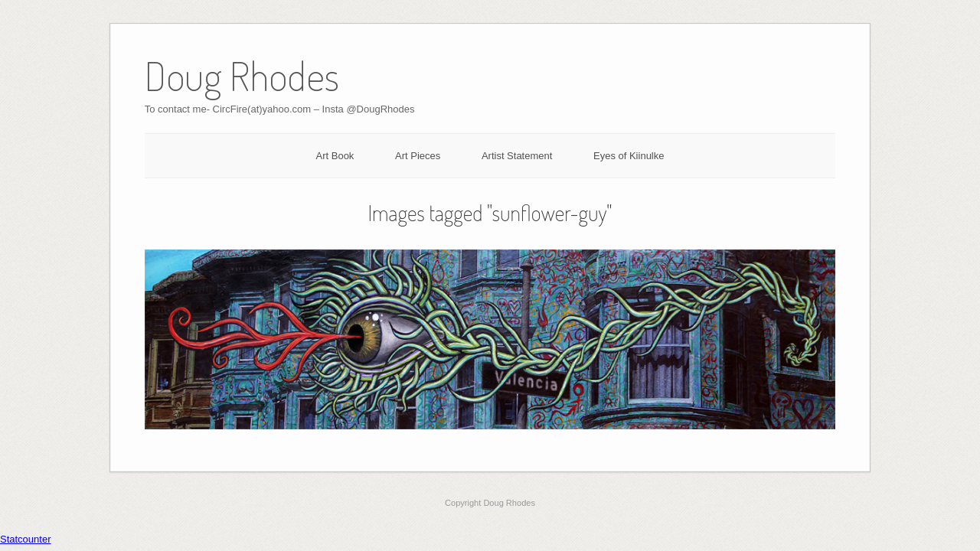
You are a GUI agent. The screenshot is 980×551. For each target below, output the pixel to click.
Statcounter (26, 539)
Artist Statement (517, 156)
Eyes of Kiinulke (629, 156)
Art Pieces (418, 156)
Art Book (335, 156)
